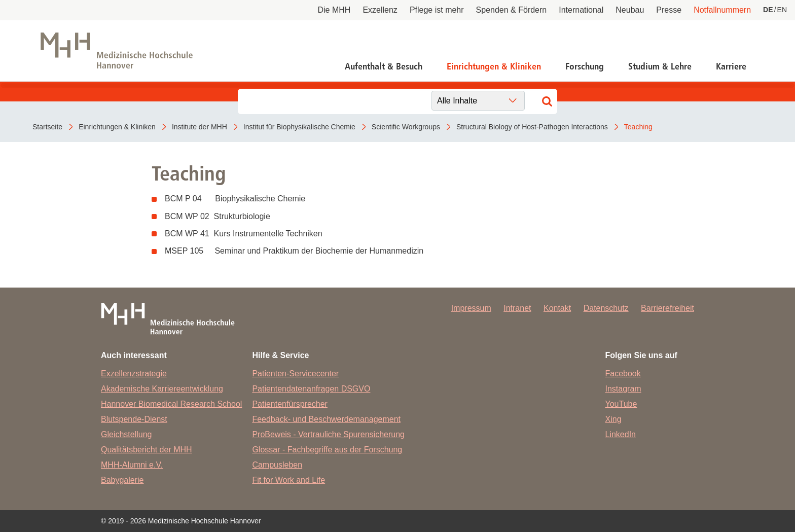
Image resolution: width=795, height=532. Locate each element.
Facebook (623, 374)
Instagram (623, 389)
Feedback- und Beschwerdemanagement (326, 419)
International (581, 10)
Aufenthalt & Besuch (384, 66)
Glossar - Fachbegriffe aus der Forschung (327, 450)
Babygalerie (122, 480)
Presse (669, 10)
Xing (613, 419)
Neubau (630, 10)
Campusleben (277, 465)
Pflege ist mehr (437, 10)
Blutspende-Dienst (134, 419)
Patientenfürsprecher (290, 404)
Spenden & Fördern (512, 10)
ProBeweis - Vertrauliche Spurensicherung (328, 434)
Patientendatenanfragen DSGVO (311, 389)
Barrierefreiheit (667, 308)
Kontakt (557, 308)
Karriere (731, 66)
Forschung (585, 66)
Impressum (471, 308)
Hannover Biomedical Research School (171, 404)
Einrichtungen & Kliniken (494, 66)
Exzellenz (380, 10)
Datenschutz (606, 308)
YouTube (621, 404)
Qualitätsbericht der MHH (147, 450)
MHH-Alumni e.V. (132, 465)
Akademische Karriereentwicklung (162, 389)
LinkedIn (621, 434)
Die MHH (334, 10)
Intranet (517, 308)
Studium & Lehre (660, 66)
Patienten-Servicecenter (295, 374)
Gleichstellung (127, 434)
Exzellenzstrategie (134, 374)
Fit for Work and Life (288, 480)
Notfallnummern (722, 10)
